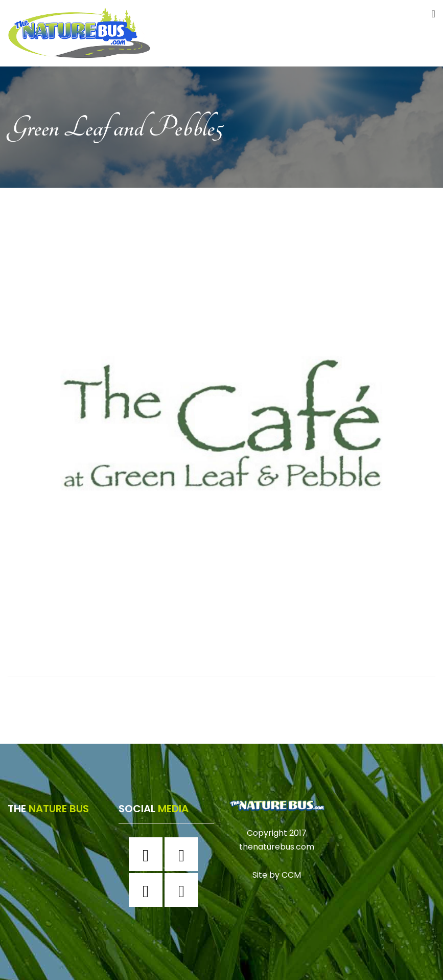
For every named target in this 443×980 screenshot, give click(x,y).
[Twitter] (148, 890)
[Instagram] (184, 854)
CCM (291, 875)
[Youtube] (184, 890)
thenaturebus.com (277, 847)
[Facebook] (148, 854)
